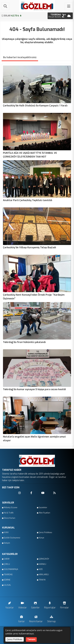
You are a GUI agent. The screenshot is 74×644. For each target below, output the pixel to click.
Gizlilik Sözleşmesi (12, 538)
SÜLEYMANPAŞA (11, 569)
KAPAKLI (42, 564)
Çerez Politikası (45, 532)
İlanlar (22, 618)
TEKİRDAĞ (8, 575)
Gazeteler (43, 508)
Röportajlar (50, 605)
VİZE (41, 569)
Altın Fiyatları (44, 513)
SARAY (7, 559)
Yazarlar (10, 605)
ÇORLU (7, 564)
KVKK (6, 532)
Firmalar (64, 605)
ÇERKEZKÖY (44, 559)
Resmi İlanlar (36, 618)
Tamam (31, 639)
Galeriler (35, 605)
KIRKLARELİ (44, 575)
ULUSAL (7, 585)
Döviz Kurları (10, 518)
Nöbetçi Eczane (11, 508)
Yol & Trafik (9, 513)
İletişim (7, 543)
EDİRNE (7, 580)
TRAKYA (42, 580)
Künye (41, 538)
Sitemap (51, 618)
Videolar (22, 605)
